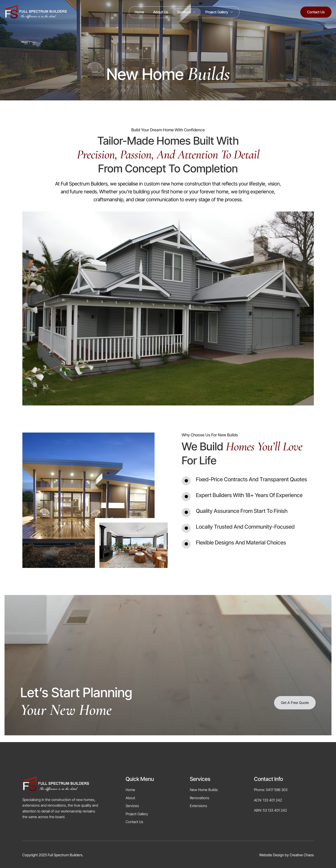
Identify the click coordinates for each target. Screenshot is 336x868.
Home (139, 12)
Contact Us (316, 12)
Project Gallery (220, 12)
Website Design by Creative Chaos (287, 855)
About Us (161, 12)
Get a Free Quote (295, 703)
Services (187, 12)
